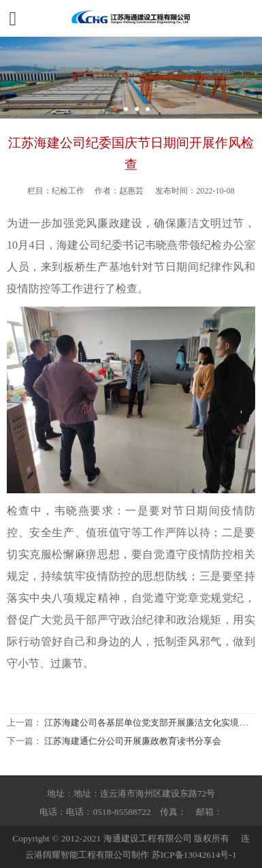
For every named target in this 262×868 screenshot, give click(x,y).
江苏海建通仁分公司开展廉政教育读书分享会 (133, 741)
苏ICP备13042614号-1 (194, 855)
